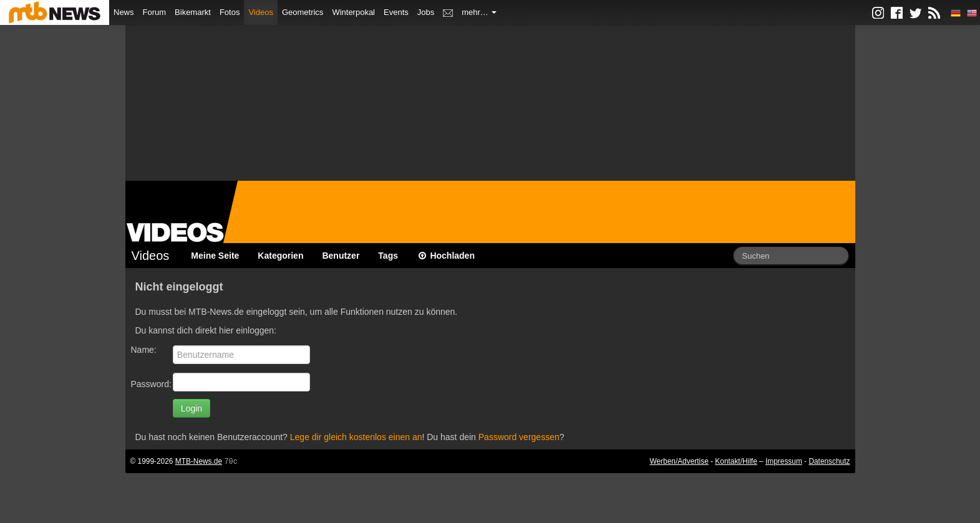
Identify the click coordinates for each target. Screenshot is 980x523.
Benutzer (341, 256)
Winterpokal (353, 12)
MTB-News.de (199, 461)
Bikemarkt (193, 12)
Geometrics (303, 12)
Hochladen (446, 256)
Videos (261, 12)
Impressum (784, 461)
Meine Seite (215, 256)
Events (396, 12)
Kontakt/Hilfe (736, 461)
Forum (155, 12)
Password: (151, 384)
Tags (388, 256)
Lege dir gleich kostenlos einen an (356, 437)
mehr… (479, 12)
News (124, 12)
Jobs (426, 12)
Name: (144, 350)
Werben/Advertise (679, 461)
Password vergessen (519, 437)
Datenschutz (829, 461)
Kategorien (280, 256)
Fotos (230, 12)
